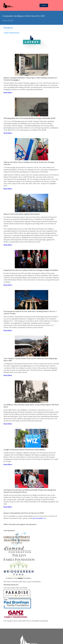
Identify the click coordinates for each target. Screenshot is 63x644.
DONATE (44, 5)
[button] (60, 5)
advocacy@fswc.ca (39, 518)
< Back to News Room (11, 33)
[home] (16, 5)
